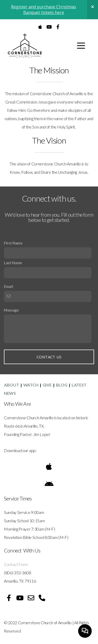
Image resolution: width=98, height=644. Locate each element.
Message (11, 310)
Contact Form (16, 564)
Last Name (13, 263)
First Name (13, 243)
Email (8, 286)
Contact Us (49, 357)
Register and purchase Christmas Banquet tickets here (44, 10)
